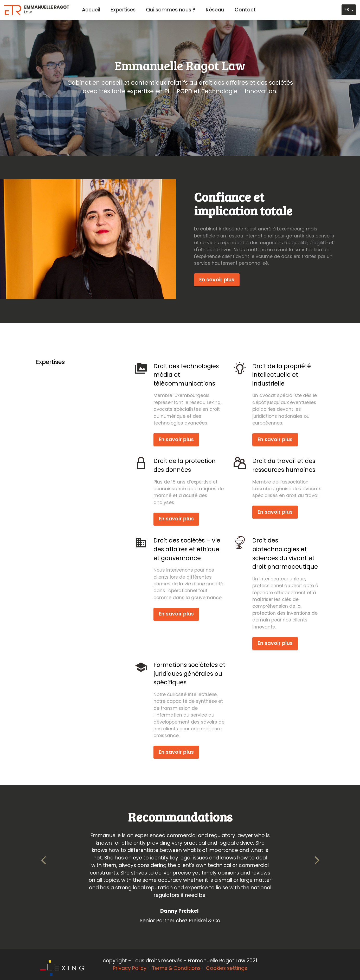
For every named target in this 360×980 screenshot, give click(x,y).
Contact (245, 10)
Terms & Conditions (176, 968)
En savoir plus (217, 280)
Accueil (91, 10)
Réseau (215, 10)
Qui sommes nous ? (171, 10)
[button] (44, 860)
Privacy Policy (130, 968)
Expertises (123, 10)
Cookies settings (227, 968)
